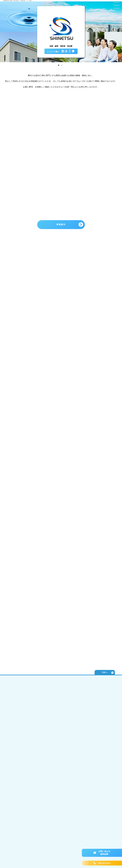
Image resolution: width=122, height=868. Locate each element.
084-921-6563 (104, 863)
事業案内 (61, 224)
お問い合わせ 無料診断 (104, 853)
